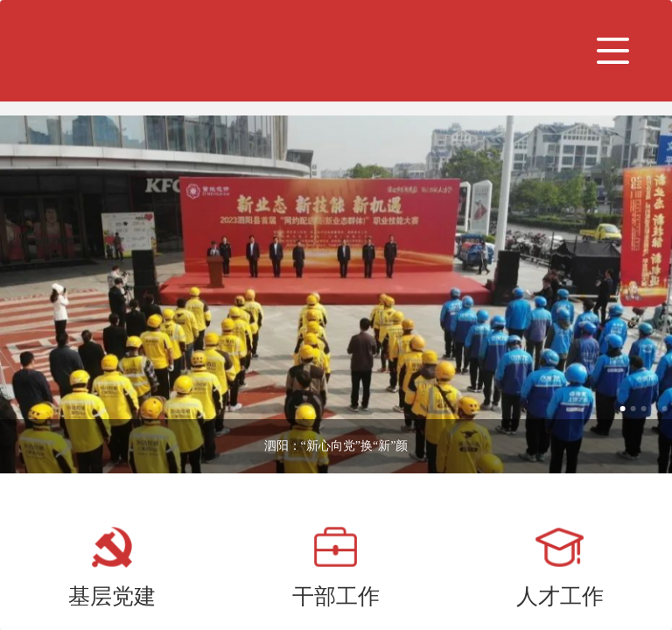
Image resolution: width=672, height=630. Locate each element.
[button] (613, 51)
